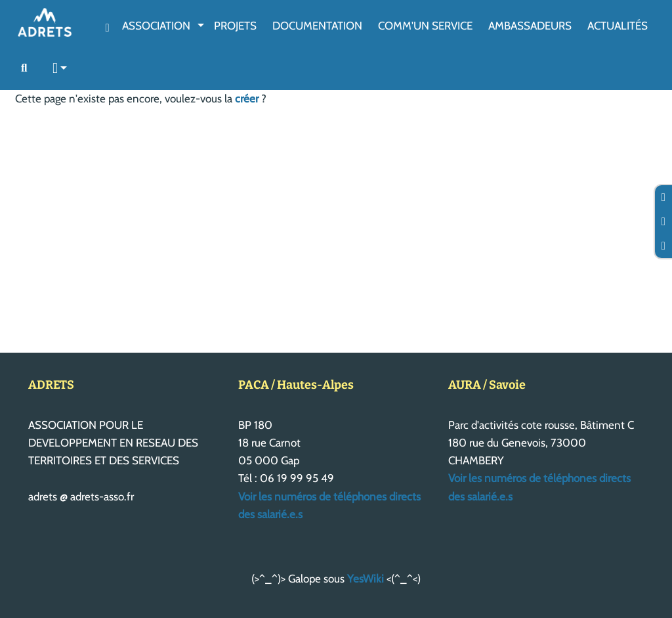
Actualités (618, 26)
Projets (235, 26)
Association (156, 26)
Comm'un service (425, 26)
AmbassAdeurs (530, 26)
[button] (60, 69)
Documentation (317, 26)
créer (247, 99)
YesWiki (366, 579)
